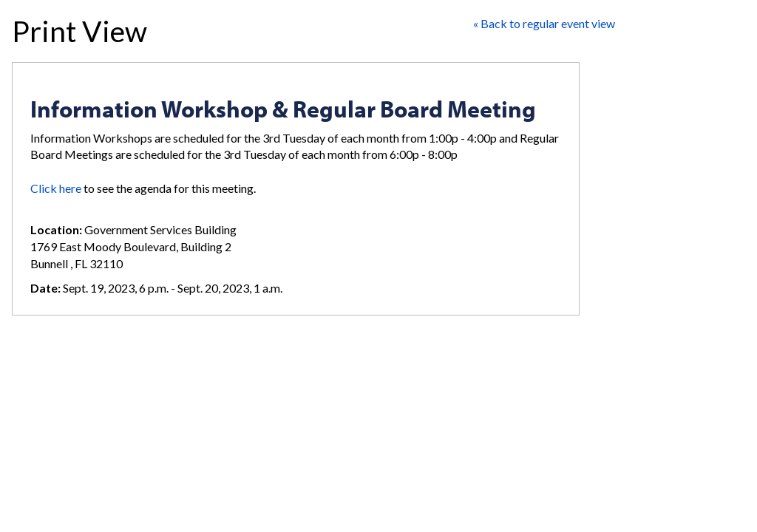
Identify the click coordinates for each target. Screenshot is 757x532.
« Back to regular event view (544, 23)
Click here (56, 188)
